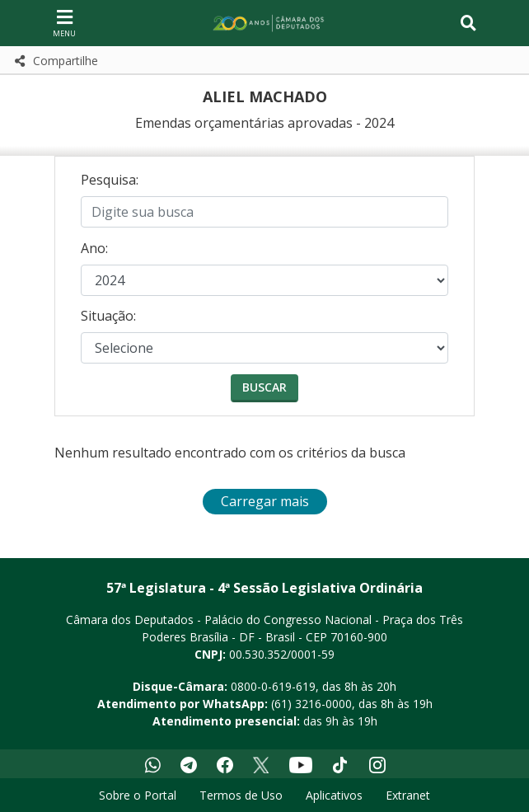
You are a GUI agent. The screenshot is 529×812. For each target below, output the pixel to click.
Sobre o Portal (138, 795)
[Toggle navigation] (468, 23)
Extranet (408, 795)
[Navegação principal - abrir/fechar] (64, 23)
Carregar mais (265, 501)
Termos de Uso (241, 795)
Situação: (108, 316)
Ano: (94, 248)
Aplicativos (334, 795)
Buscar (264, 387)
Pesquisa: (110, 180)
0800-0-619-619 (273, 686)
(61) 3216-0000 (311, 704)
